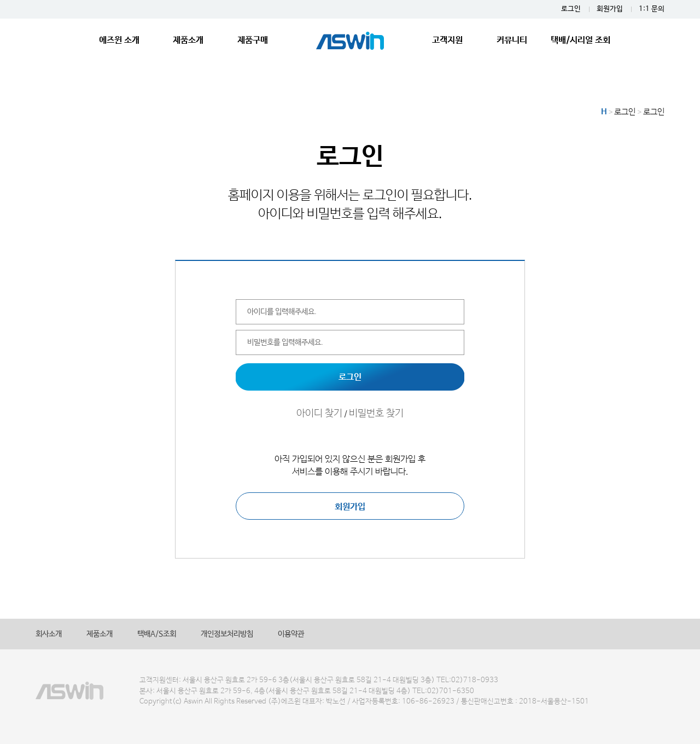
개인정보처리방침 (227, 634)
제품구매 (253, 40)
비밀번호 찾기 (376, 414)
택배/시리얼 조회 (581, 40)
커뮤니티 (512, 40)
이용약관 (291, 634)
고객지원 (447, 40)
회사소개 (49, 634)
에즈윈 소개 (119, 40)
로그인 (571, 9)
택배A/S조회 (157, 634)
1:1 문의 (652, 9)
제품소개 (188, 40)
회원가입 (610, 9)
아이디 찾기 (319, 414)
